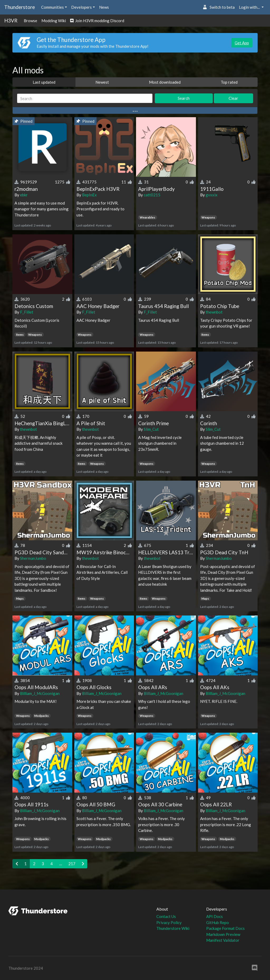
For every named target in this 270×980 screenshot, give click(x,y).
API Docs (214, 916)
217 (72, 864)
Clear (233, 98)
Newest (102, 82)
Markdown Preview (223, 934)
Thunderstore (20, 7)
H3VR (11, 20)
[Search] (85, 98)
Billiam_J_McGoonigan (40, 693)
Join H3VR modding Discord (97, 21)
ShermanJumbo (33, 558)
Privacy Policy (169, 922)
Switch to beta (219, 7)
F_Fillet (27, 312)
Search (184, 98)
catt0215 (152, 195)
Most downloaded (165, 82)
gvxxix (212, 195)
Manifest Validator (223, 940)
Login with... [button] (250, 7)
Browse (30, 21)
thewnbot (214, 312)
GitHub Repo (218, 922)
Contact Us (166, 916)
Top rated (229, 82)
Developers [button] (81, 7)
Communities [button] (52, 7)
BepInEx (89, 195)
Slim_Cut (151, 429)
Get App (242, 43)
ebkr (24, 195)
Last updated (44, 82)
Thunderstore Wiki (173, 928)
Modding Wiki (54, 21)
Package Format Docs (225, 928)
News (104, 7)
